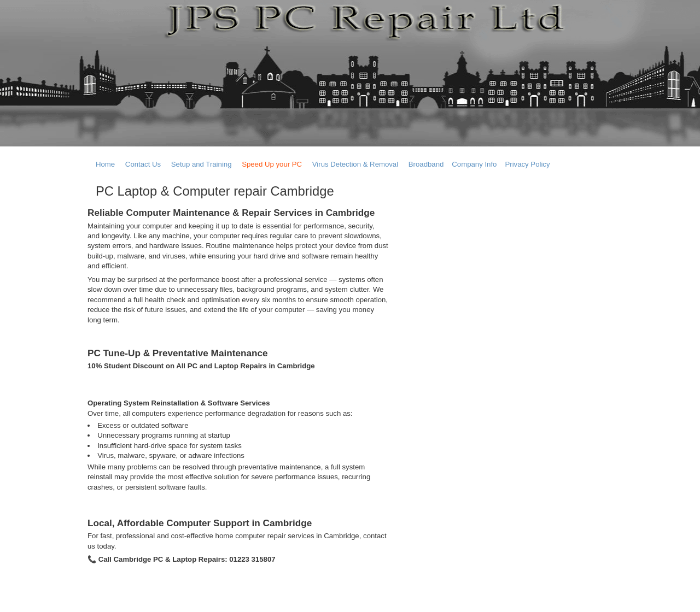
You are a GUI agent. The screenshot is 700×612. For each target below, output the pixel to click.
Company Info (474, 164)
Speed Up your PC (272, 164)
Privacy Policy (527, 164)
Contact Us (143, 164)
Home (105, 164)
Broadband (426, 164)
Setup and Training (202, 164)
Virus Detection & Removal (355, 164)
